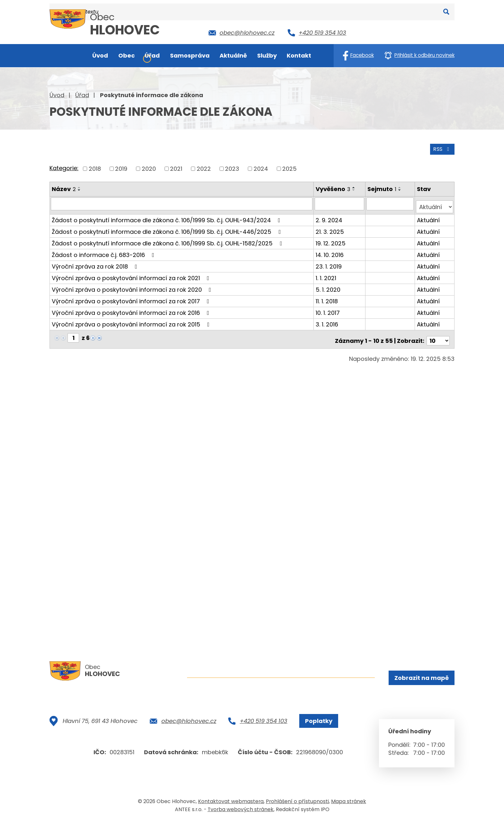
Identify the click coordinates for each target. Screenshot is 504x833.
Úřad (82, 95)
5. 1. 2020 (329, 285)
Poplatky (316, 732)
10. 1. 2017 (328, 308)
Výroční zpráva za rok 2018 (96, 262)
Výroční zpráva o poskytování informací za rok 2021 (132, 273)
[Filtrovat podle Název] (182, 202)
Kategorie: (64, 167)
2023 (232, 167)
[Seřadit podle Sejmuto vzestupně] (401, 186)
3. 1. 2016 (328, 320)
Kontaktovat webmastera (231, 812)
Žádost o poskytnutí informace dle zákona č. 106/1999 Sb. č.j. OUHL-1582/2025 (168, 238)
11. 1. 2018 (327, 296)
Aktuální (429, 215)
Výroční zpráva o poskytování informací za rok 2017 (132, 296)
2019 (121, 167)
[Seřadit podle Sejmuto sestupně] (401, 188)
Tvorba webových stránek (241, 820)
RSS (441, 147)
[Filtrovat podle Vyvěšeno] (340, 202)
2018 (95, 167)
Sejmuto (383, 187)
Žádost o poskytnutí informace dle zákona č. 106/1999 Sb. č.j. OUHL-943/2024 (167, 215)
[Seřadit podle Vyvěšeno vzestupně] (355, 186)
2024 (261, 167)
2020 (149, 167)
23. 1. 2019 (329, 262)
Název (64, 187)
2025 (289, 167)
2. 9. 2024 (330, 215)
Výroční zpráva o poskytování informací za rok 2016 (132, 308)
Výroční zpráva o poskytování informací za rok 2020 (133, 285)
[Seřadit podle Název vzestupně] (79, 186)
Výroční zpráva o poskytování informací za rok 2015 (132, 320)
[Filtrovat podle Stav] (435, 202)
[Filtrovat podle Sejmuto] (391, 202)
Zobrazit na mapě (420, 679)
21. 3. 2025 (330, 227)
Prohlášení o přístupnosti (297, 812)
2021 (176, 167)
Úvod (57, 95)
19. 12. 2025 (331, 238)
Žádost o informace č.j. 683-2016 (104, 250)
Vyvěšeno (334, 187)
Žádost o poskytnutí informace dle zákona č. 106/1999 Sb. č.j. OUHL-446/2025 (167, 227)
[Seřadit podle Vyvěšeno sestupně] (355, 188)
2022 (204, 167)
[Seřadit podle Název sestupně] (79, 188)
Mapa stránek (349, 812)
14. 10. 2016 (330, 250)
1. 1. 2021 (327, 273)
